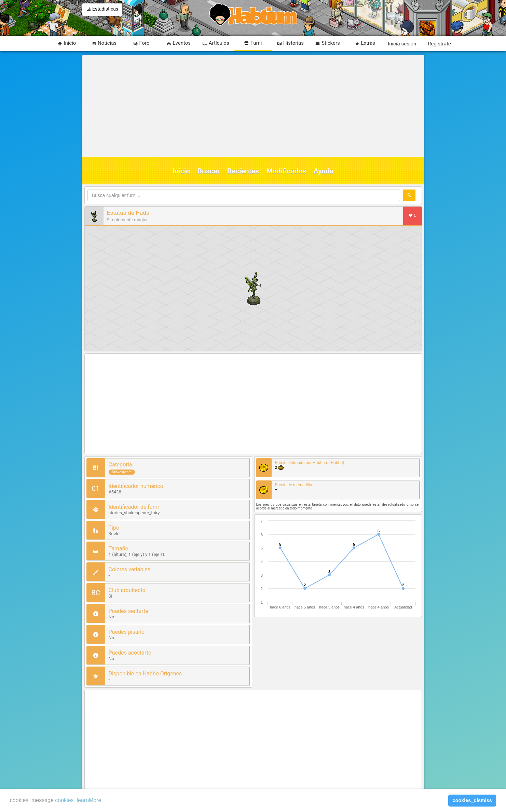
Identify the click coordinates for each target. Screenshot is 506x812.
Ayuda (324, 171)
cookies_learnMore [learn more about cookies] (78, 800)
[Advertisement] (252, 106)
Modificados (286, 171)
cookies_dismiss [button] (472, 800)
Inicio (181, 171)
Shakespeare (122, 472)
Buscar (209, 171)
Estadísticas (102, 10)
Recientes (243, 171)
